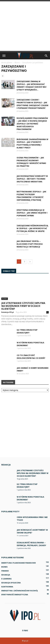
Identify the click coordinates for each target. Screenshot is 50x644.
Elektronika (7, 587)
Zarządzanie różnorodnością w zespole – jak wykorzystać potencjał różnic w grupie (32, 228)
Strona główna (7, 63)
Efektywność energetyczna (15, 595)
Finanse (5, 571)
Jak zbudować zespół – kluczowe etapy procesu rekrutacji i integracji (30, 244)
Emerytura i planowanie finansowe (19, 563)
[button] (46, 56)
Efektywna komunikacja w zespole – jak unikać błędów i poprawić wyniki (32, 213)
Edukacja (6, 575)
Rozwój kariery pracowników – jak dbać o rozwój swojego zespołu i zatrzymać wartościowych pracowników (32, 124)
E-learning (6, 579)
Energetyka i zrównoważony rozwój (20, 591)
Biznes (5, 299)
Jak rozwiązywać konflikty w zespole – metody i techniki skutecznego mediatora (32, 179)
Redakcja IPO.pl (8, 312)
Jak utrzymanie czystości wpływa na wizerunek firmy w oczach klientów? (23, 306)
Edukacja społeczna (11, 583)
